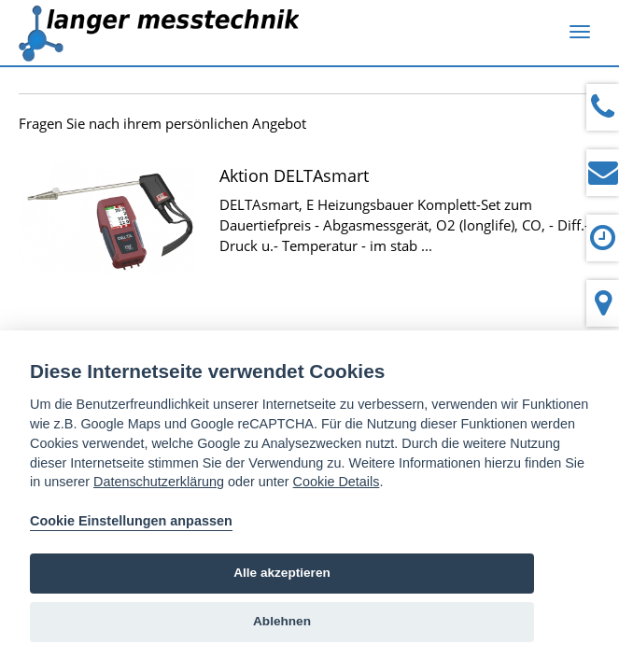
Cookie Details (337, 482)
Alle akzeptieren (282, 573)
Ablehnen (282, 621)
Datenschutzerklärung (159, 482)
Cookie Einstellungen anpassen (131, 521)
